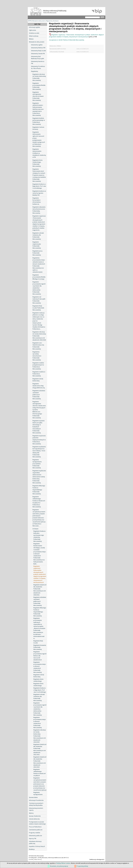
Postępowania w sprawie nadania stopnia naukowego (37, 823)
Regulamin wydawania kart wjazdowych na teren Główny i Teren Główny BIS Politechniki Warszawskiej (39, 452)
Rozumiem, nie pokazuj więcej (59, 866)
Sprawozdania (33, 797)
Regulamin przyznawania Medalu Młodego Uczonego (39, 277)
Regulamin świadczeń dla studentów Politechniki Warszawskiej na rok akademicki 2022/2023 (40, 762)
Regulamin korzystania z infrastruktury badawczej (37, 201)
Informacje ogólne (34, 27)
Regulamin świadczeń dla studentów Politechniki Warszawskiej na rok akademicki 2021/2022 (40, 750)
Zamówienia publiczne (36, 830)
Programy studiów (35, 833)
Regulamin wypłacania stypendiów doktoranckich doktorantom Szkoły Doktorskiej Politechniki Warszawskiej (39, 477)
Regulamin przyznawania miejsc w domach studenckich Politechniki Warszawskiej (40, 667)
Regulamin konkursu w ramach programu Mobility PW (39, 193)
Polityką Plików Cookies (63, 863)
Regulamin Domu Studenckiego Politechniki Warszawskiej (38, 163)
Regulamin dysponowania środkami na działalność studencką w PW (39, 153)
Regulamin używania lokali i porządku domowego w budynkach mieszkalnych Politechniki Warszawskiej (39, 427)
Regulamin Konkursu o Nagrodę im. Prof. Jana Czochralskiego (39, 186)
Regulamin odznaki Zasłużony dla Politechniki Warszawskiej (38, 236)
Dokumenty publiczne (35, 836)
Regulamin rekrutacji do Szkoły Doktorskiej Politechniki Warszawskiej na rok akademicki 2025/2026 (39, 336)
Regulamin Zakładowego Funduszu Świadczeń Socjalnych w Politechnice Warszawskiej (39, 502)
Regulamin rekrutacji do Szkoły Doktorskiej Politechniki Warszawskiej (39, 77)
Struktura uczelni (34, 33)
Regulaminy (49, 21)
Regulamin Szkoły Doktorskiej (38, 380)
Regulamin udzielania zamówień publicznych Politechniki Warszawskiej (39, 395)
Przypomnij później (82, 866)
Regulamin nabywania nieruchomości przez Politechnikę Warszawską (39, 210)
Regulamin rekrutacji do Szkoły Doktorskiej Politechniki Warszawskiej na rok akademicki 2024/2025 (40, 736)
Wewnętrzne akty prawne (39, 21)
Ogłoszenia (32, 30)
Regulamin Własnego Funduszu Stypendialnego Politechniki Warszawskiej (39, 490)
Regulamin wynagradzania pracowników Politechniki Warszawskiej (37, 464)
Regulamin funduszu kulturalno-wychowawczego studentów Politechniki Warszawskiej (39, 536)
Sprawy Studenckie (35, 816)
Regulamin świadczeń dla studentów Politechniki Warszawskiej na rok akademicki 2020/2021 (40, 590)
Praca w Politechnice (35, 827)
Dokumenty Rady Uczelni (39, 51)
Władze (31, 39)
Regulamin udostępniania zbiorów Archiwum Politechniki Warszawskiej (38, 96)
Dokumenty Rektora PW (38, 48)
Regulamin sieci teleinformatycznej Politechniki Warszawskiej (38, 346)
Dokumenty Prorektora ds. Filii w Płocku (38, 67)
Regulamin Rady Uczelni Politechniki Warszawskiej (38, 308)
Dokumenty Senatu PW (38, 54)
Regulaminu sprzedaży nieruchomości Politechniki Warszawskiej (37, 356)
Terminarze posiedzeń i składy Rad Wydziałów (36, 804)
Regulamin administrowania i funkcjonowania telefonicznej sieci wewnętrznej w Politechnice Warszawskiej (38, 109)
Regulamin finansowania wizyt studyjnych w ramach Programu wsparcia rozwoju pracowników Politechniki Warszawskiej (39, 175)
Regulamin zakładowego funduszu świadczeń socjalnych (40, 773)
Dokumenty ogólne (37, 45)
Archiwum (56, 21)
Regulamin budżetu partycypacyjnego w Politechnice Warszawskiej (39, 121)
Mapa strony (38, 859)
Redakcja (32, 849)
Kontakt (31, 859)
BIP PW (30, 21)
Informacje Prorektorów (36, 800)
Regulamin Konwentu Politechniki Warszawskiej (40, 647)
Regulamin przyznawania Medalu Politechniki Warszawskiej (39, 86)
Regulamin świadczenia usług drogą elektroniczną (39, 386)
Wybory (31, 813)
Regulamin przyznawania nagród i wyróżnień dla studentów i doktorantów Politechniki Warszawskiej (39, 288)
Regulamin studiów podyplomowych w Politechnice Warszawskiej (38, 366)
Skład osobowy (34, 36)
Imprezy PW (33, 839)
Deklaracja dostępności (97, 860)
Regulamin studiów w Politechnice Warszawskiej (39, 374)
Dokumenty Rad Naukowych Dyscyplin (38, 58)
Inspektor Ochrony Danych (37, 846)
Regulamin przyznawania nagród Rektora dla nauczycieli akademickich (40, 656)
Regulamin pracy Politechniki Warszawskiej (38, 253)
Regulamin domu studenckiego (38, 680)
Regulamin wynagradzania (38, 794)
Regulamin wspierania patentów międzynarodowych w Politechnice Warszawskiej (39, 440)
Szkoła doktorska (34, 819)
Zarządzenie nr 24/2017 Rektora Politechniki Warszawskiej (67, 40)
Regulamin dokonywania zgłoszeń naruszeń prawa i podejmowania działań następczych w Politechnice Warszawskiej (39, 139)
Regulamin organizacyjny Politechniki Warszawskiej (37, 245)
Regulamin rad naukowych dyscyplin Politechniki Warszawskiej (39, 300)
